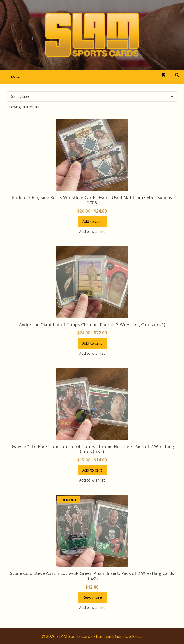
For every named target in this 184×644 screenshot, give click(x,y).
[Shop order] (92, 97)
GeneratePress (129, 636)
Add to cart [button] (92, 221)
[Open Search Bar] (177, 75)
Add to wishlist (92, 231)
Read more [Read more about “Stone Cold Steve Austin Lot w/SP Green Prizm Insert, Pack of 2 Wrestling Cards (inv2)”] (92, 597)
